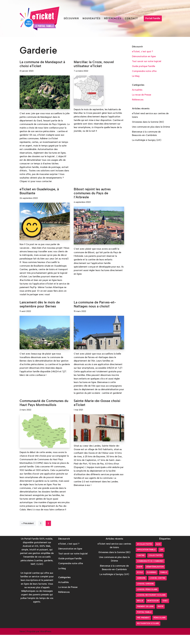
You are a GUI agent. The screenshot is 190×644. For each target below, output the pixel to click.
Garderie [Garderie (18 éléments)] (141, 587)
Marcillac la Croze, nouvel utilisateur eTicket (94, 64)
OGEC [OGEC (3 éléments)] (165, 610)
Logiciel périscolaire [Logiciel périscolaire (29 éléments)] (147, 599)
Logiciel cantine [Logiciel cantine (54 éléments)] (157, 587)
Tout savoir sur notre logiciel (147, 61)
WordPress (46, 641)
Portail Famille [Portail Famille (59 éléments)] (144, 621)
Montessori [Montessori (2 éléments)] (153, 610)
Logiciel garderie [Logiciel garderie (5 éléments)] (145, 593)
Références (113, 18)
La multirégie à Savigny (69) (147, 141)
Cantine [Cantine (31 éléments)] (141, 565)
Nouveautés (92, 18)
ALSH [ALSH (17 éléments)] (158, 553)
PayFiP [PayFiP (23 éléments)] (161, 616)
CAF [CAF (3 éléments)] (161, 559)
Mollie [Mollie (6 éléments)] (140, 610)
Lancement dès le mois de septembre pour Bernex (40, 305)
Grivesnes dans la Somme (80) (148, 122)
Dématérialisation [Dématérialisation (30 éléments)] (155, 576)
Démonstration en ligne (144, 56)
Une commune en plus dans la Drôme (151, 127)
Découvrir (71, 18)
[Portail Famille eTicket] (39, 19)
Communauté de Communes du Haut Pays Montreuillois (44, 408)
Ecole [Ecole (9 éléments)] (140, 582)
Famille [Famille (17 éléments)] (164, 582)
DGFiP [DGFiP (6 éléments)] (140, 576)
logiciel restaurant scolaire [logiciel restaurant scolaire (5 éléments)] (151, 604)
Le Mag (136, 76)
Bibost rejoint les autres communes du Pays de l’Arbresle (92, 194)
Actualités (137, 90)
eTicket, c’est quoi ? (143, 51)
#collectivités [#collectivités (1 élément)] (145, 553)
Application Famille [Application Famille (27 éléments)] (146, 559)
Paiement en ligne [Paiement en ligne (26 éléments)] (145, 616)
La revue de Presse (142, 95)
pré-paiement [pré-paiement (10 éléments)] (143, 627)
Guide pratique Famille (144, 66)
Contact (131, 18)
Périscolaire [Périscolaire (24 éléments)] (160, 627)
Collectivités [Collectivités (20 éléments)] (155, 565)
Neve (22, 641)
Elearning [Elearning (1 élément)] (152, 582)
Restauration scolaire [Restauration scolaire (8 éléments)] (148, 633)
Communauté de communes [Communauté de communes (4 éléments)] (150, 570)
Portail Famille (153, 18)
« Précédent (28, 532)
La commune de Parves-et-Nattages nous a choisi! (95, 305)
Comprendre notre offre (144, 71)
